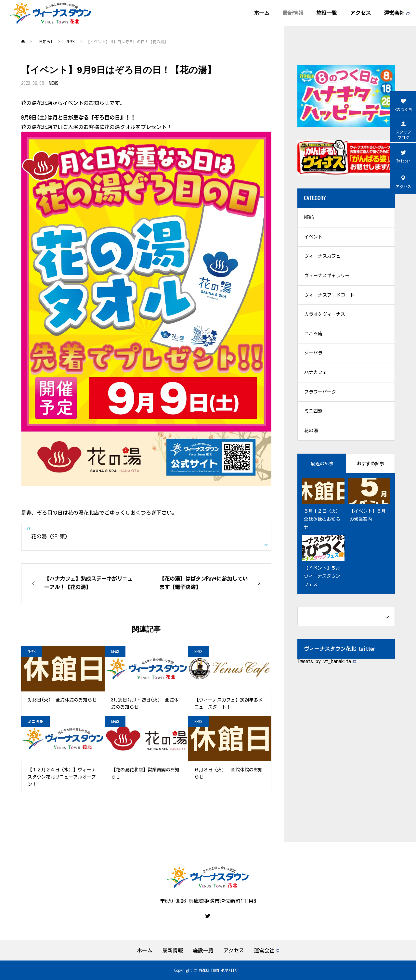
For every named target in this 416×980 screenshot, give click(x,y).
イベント (313, 237)
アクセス (360, 13)
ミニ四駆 (35, 721)
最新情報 (293, 13)
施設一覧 (327, 13)
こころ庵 (313, 335)
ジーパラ (313, 354)
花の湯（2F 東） (51, 536)
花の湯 (311, 432)
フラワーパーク (320, 393)
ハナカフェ (316, 374)
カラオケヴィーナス (325, 315)
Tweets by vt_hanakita (327, 663)
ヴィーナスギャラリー (327, 276)
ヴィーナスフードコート (329, 296)
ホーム (262, 13)
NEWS (54, 83)
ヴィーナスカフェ (322, 257)
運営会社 (397, 13)
